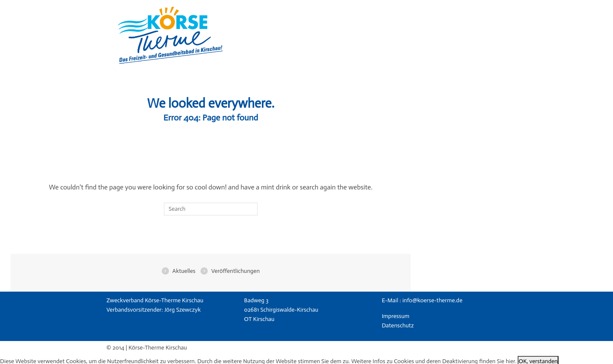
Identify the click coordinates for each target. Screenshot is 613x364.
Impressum (396, 316)
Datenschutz (398, 325)
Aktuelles (184, 271)
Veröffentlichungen (235, 271)
